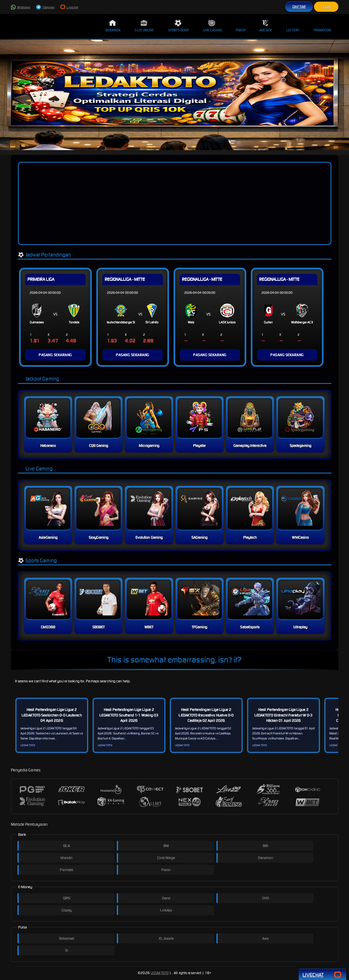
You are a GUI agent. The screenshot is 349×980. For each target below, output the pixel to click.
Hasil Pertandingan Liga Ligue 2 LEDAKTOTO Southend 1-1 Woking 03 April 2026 (129, 715)
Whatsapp (21, 7)
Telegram (45, 7)
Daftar (299, 7)
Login (326, 7)
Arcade (266, 26)
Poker (241, 26)
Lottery (293, 26)
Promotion (323, 26)
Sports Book (179, 26)
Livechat (69, 7)
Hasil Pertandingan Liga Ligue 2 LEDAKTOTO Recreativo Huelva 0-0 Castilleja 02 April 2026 (206, 715)
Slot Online (144, 26)
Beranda (113, 26)
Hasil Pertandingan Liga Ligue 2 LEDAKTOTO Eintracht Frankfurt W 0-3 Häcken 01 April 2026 (284, 715)
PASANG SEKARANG (55, 355)
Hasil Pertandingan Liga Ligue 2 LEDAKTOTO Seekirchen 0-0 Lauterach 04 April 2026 (51, 715)
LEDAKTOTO (160, 973)
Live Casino (212, 26)
